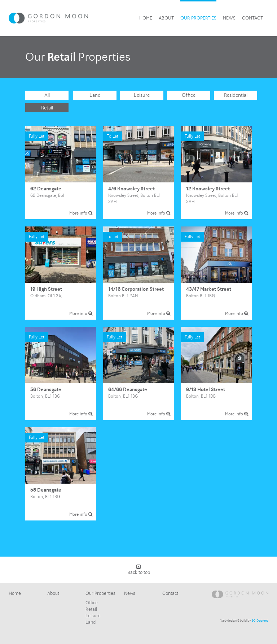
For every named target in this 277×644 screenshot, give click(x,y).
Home (146, 18)
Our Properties (198, 18)
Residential (236, 95)
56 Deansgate (61, 373)
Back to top (139, 570)
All (47, 95)
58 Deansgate (61, 474)
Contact (252, 18)
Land (95, 95)
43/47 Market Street (216, 273)
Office (189, 95)
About (166, 18)
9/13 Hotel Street (216, 373)
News (229, 18)
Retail (47, 108)
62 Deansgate (61, 173)
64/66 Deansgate (138, 373)
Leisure (142, 95)
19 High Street (61, 273)
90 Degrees (260, 621)
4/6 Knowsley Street (138, 173)
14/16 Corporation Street (138, 273)
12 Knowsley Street (216, 173)
